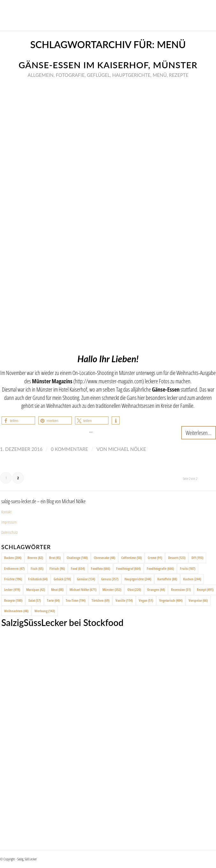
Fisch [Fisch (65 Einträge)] (37, 568)
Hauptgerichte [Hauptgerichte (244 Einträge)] (138, 579)
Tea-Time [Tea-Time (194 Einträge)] (76, 600)
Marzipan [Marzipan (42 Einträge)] (36, 589)
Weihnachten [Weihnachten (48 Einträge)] (16, 611)
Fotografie (70, 75)
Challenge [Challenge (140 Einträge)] (77, 558)
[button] (18, 420)
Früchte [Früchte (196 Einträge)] (13, 579)
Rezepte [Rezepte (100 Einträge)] (13, 600)
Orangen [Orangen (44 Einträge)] (156, 589)
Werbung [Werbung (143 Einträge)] (45, 611)
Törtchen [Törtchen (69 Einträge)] (101, 600)
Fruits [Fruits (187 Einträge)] (188, 568)
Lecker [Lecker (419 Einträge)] (12, 589)
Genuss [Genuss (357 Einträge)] (110, 579)
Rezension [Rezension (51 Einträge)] (181, 589)
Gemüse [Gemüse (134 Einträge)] (86, 579)
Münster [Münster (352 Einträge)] (112, 589)
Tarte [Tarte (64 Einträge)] (53, 600)
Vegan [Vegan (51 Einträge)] (146, 600)
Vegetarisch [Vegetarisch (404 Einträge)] (171, 600)
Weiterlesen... (199, 433)
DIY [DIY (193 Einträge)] (197, 558)
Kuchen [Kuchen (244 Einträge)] (192, 579)
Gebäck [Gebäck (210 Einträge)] (62, 579)
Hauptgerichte (131, 75)
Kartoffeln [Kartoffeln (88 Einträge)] (167, 579)
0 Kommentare (69, 449)
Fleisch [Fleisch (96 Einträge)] (57, 568)
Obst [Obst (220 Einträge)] (134, 589)
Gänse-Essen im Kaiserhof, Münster (108, 65)
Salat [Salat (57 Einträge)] (35, 600)
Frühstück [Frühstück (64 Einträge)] (38, 579)
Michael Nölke (127, 449)
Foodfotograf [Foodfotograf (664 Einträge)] (128, 568)
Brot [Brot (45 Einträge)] (55, 558)
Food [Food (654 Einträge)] (78, 568)
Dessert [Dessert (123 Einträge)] (177, 558)
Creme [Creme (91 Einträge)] (155, 558)
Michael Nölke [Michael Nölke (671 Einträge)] (83, 589)
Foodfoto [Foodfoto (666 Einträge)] (101, 568)
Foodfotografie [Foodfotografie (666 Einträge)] (160, 568)
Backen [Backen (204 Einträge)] (13, 558)
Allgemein (41, 75)
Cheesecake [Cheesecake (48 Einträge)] (104, 558)
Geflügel (98, 75)
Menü (160, 75)
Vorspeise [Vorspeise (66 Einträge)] (198, 600)
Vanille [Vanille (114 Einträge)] (124, 600)
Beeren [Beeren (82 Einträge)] (35, 558)
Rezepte (179, 75)
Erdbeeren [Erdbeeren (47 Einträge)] (14, 568)
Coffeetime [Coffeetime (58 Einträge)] (131, 558)
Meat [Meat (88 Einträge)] (57, 589)
